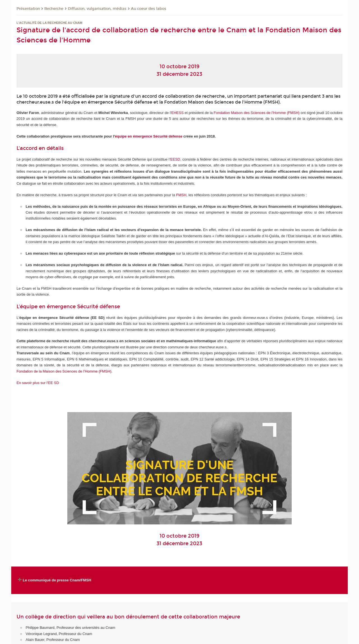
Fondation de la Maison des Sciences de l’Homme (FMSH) (64, 371)
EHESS (178, 113)
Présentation (28, 9)
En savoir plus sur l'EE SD (38, 383)
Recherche (54, 9)
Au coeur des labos (149, 9)
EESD (175, 159)
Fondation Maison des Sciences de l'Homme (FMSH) (257, 113)
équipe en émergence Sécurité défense (149, 136)
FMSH (181, 195)
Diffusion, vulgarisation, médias (97, 9)
